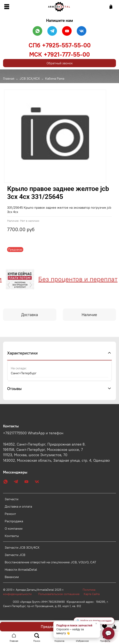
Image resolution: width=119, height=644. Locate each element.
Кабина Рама (55, 78)
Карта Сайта (92, 594)
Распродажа (14, 521)
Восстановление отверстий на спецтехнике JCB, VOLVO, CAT (50, 562)
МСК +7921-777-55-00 (59, 54)
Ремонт (10, 514)
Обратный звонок (60, 63)
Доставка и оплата (18, 506)
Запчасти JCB (15, 555)
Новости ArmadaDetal (21, 569)
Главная (9, 78)
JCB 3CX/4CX (30, 78)
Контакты (12, 536)
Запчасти (12, 499)
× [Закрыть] (96, 624)
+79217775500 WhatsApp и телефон (33, 433)
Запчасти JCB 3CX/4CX (22, 547)
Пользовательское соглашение (61, 594)
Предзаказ (50, 627)
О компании (14, 528)
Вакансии (12, 577)
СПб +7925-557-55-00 (60, 45)
